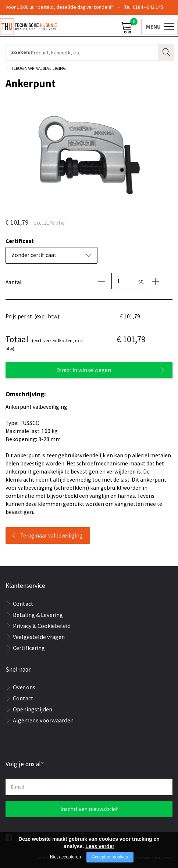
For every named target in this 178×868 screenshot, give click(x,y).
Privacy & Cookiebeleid (42, 626)
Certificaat (20, 241)
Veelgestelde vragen (39, 637)
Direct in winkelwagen (84, 370)
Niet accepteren (65, 857)
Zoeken (167, 51)
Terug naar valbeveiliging (51, 535)
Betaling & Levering (38, 615)
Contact (23, 604)
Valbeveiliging (51, 68)
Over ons (24, 687)
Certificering (29, 648)
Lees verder (100, 846)
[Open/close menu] (153, 26)
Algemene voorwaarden (43, 720)
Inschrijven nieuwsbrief (89, 809)
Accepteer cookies (110, 857)
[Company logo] (44, 26)
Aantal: (14, 282)
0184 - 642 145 (148, 7)
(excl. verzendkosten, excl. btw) (45, 343)
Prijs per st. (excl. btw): (33, 316)
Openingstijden (33, 709)
